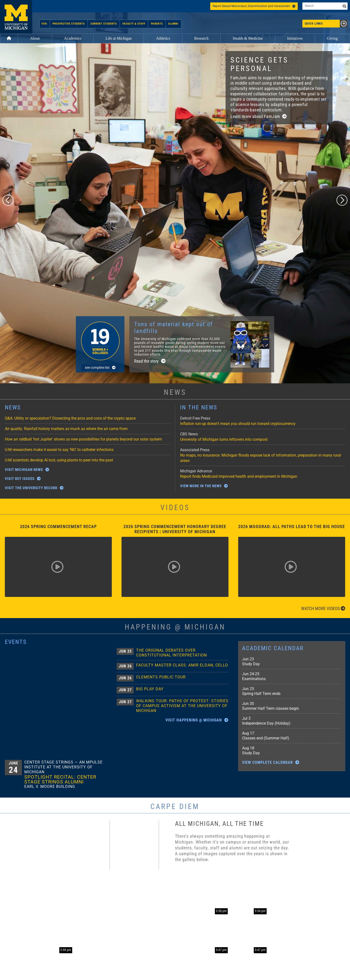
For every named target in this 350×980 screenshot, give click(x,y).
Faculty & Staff (134, 24)
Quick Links (326, 24)
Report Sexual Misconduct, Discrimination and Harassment (254, 6)
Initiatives (295, 38)
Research (201, 38)
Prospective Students (69, 24)
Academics (73, 38)
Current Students (104, 24)
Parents (156, 24)
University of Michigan (16, 17)
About (35, 38)
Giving (332, 38)
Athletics (163, 38)
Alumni (172, 24)
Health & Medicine (248, 38)
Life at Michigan (119, 38)
